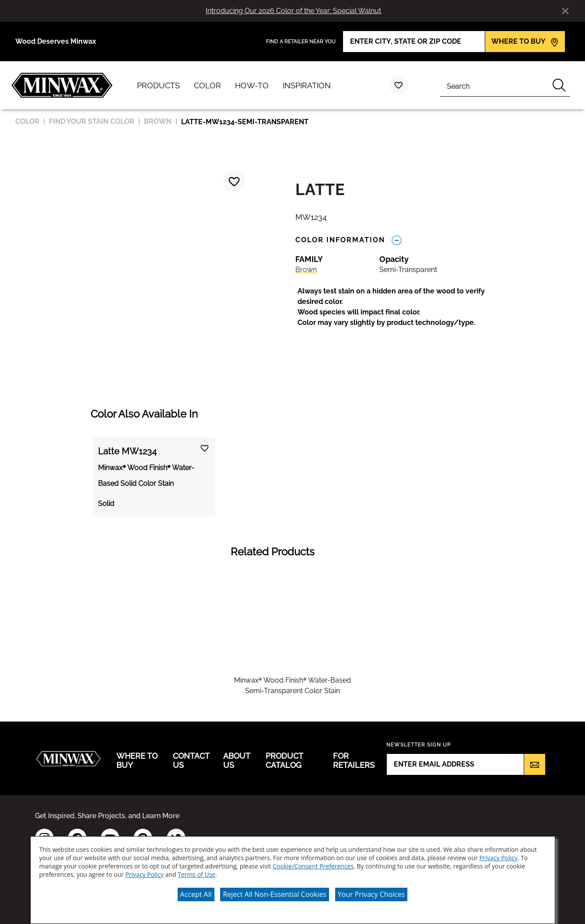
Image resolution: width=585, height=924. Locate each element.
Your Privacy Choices (371, 894)
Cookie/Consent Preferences (313, 866)
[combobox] (494, 85)
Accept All (196, 894)
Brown (306, 270)
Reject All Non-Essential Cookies (275, 894)
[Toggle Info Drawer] (397, 240)
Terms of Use (196, 874)
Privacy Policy (498, 858)
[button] (400, 307)
